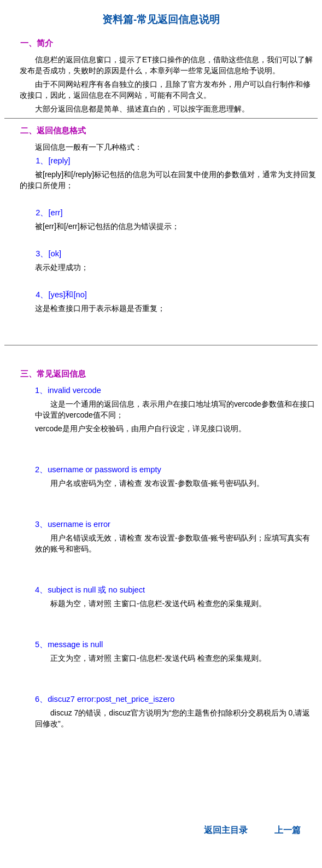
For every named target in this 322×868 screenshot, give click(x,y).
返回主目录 (226, 830)
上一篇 (288, 830)
